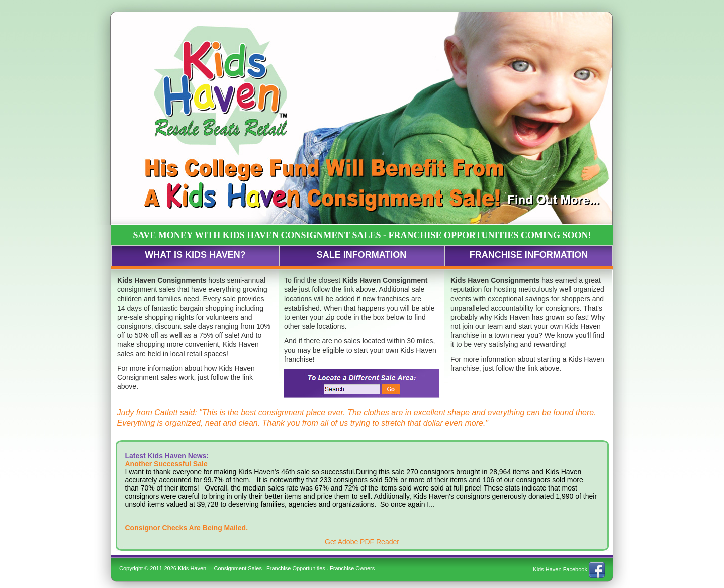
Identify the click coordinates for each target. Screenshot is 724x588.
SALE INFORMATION (362, 255)
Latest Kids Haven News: (167, 456)
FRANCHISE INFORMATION (529, 255)
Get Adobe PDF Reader (362, 542)
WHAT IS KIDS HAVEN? (195, 255)
